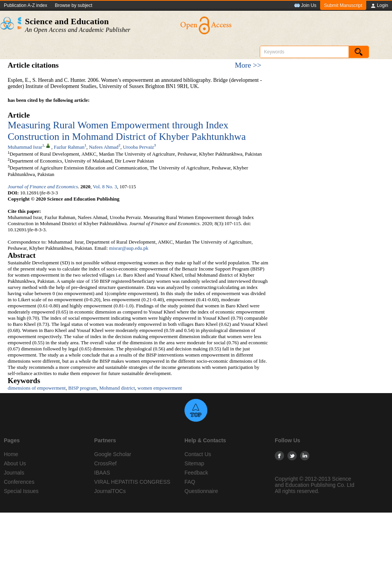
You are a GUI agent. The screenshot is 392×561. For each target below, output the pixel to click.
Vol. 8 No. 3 (105, 187)
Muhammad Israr (25, 147)
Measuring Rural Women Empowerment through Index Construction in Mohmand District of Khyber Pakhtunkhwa (127, 131)
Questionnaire (201, 491)
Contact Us (198, 454)
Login (379, 6)
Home (11, 454)
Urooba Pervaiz (139, 147)
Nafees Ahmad (104, 147)
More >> (248, 65)
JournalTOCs (110, 491)
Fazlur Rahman (69, 147)
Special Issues (21, 491)
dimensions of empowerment (37, 388)
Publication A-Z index (26, 5)
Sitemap (194, 463)
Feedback (196, 473)
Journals (14, 473)
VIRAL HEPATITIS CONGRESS (132, 482)
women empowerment (160, 388)
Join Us (305, 6)
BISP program (82, 388)
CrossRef (105, 463)
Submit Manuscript (343, 5)
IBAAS (102, 473)
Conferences (19, 482)
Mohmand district (117, 388)
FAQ (190, 482)
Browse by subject (74, 5)
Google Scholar (113, 454)
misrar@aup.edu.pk (129, 248)
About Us (15, 463)
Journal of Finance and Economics (43, 187)
